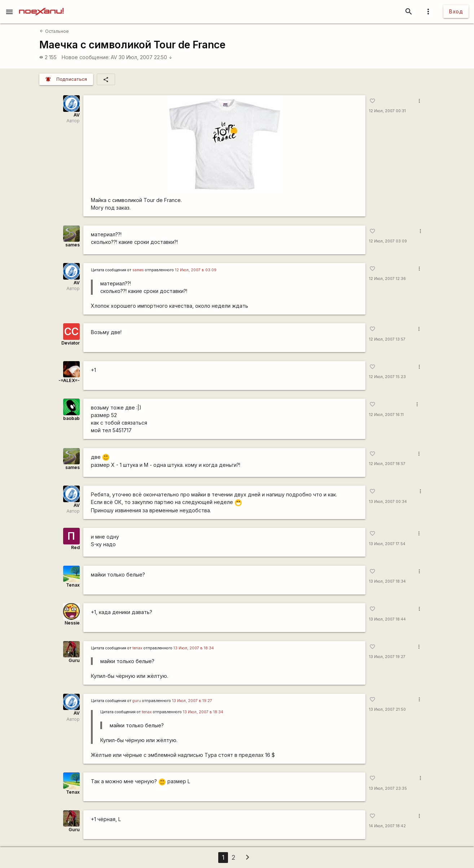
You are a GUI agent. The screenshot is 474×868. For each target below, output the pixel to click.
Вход (456, 11)
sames (73, 245)
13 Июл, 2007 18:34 (387, 581)
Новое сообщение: (86, 57)
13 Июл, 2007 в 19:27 (192, 701)
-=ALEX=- (69, 380)
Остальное (54, 31)
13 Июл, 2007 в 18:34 (194, 648)
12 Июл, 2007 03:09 (388, 241)
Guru (74, 660)
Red (75, 547)
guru (137, 701)
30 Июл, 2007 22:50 (146, 57)
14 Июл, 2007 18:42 (387, 826)
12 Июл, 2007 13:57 (387, 339)
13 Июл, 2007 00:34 (388, 502)
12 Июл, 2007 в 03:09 (196, 270)
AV (114, 57)
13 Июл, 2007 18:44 (387, 619)
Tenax (73, 585)
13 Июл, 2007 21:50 (387, 709)
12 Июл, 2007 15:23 (387, 377)
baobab (71, 418)
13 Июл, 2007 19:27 (387, 657)
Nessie (72, 623)
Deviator (71, 343)
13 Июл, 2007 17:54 (387, 544)
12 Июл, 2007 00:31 (387, 111)
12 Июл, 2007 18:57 (387, 464)
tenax (137, 648)
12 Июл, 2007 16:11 (386, 415)
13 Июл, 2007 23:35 (388, 788)
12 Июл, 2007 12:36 (387, 279)
